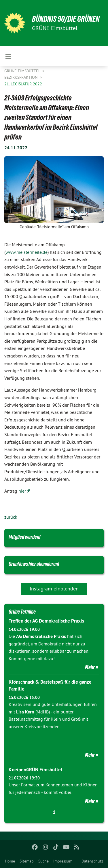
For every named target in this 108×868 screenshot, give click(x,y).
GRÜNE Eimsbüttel (23, 71)
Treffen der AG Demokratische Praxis (46, 621)
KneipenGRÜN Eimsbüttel (35, 770)
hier (22, 491)
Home (10, 861)
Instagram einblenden (54, 589)
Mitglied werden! (25, 537)
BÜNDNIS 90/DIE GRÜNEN (66, 19)
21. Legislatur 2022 (23, 84)
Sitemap (27, 861)
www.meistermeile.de (26, 252)
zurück (11, 517)
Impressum (63, 861)
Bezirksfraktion (21, 77)
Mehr (90, 667)
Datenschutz (92, 861)
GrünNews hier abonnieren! (34, 564)
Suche (43, 861)
